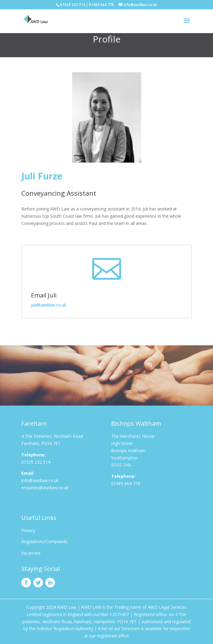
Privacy (28, 530)
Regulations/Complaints (44, 541)
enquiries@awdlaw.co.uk (45, 488)
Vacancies (31, 553)
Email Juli (44, 295)
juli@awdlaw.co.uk (49, 305)
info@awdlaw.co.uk (40, 480)
